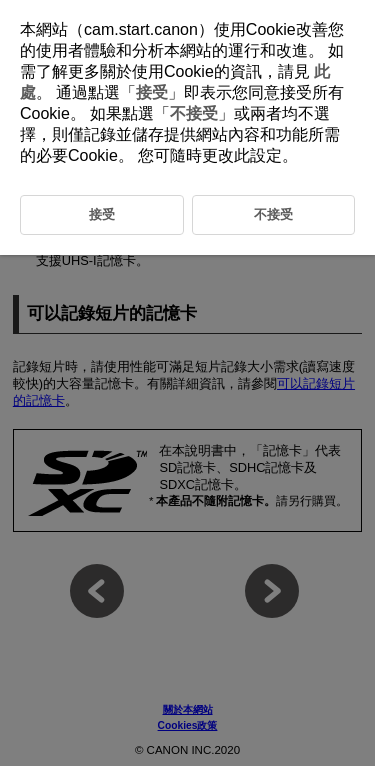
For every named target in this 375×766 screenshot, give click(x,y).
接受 (152, 92)
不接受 (194, 113)
